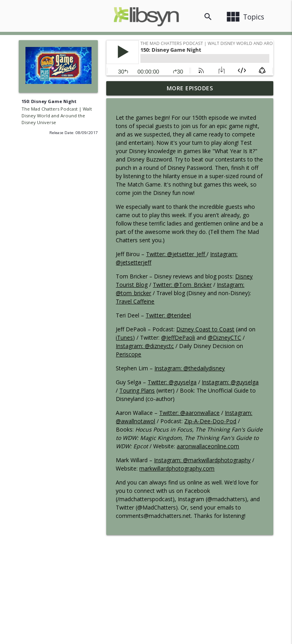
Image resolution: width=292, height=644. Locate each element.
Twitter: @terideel (168, 315)
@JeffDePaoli (178, 338)
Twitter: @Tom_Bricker (182, 285)
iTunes (124, 338)
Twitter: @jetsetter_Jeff (176, 254)
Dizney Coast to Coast (205, 329)
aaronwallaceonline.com (208, 446)
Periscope (128, 354)
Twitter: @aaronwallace (189, 413)
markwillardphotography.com (177, 468)
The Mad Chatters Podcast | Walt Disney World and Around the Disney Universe (57, 116)
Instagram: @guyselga (230, 382)
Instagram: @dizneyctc (145, 346)
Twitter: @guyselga (172, 382)
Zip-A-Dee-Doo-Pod (210, 421)
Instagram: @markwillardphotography (202, 460)
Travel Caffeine (135, 301)
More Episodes (190, 88)
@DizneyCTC (224, 338)
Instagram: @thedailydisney (190, 368)
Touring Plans (137, 390)
